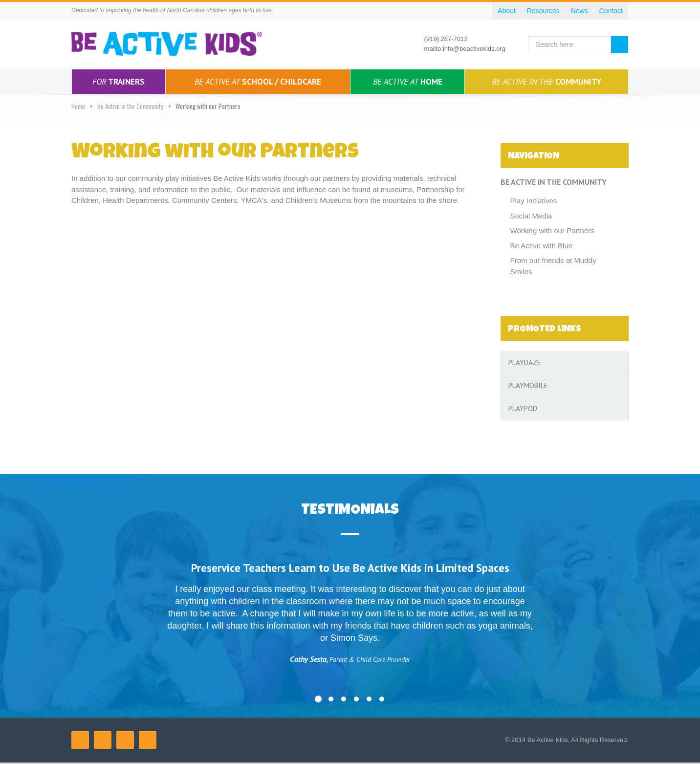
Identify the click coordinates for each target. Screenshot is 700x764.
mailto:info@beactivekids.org (465, 49)
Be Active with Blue (542, 246)
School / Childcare (258, 82)
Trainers (119, 82)
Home (408, 82)
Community (547, 82)
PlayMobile (528, 385)
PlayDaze (525, 362)
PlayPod (523, 408)
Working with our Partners (552, 230)
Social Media (531, 216)
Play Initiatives (534, 201)
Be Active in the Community (130, 106)
